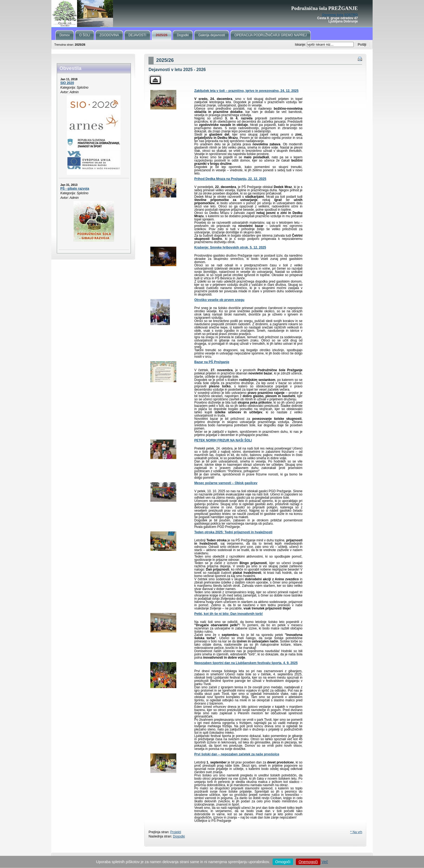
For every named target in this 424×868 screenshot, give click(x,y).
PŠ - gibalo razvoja (75, 189)
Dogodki (179, 836)
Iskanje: (301, 45)
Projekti (176, 832)
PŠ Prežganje (212, 14)
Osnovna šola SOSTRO (340, 15)
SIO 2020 (67, 83)
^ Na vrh (356, 832)
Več (325, 862)
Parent (155, 80)
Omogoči (283, 862)
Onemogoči (308, 862)
